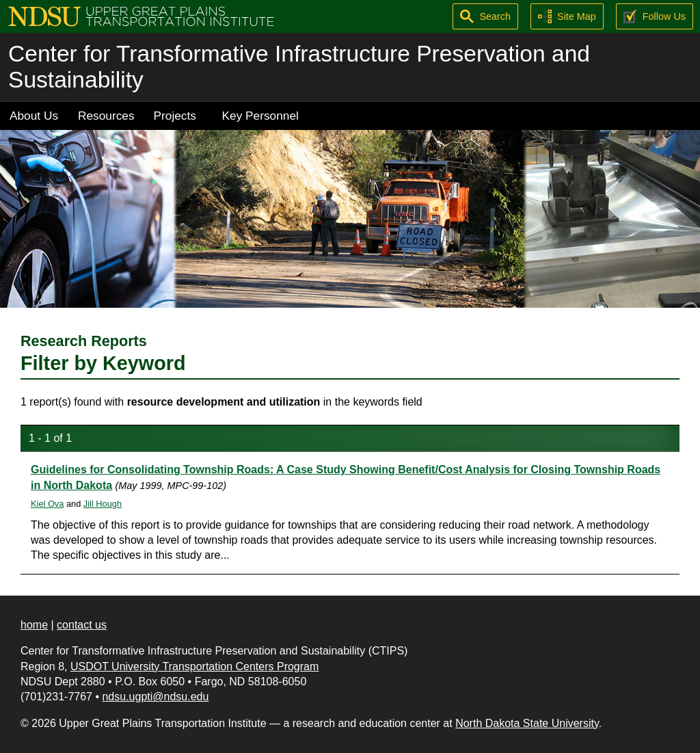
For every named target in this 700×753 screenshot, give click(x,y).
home (34, 625)
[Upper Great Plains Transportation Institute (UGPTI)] (141, 15)
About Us (34, 116)
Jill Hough (103, 504)
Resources (106, 116)
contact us (82, 625)
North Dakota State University (527, 723)
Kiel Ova (47, 504)
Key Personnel (260, 116)
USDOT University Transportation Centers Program (194, 666)
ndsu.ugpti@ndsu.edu (155, 697)
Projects (175, 116)
